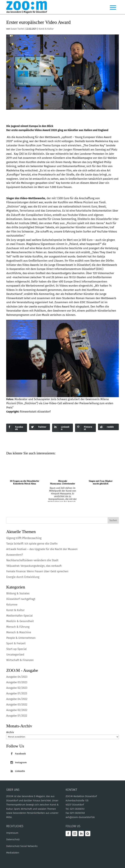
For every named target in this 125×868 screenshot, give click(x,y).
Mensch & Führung (18, 627)
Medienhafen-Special (19, 616)
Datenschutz (13, 839)
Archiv (10, 732)
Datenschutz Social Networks (22, 846)
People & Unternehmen (21, 638)
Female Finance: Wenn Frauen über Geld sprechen (37, 571)
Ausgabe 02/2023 (17, 688)
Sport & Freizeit (16, 643)
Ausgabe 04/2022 (17, 699)
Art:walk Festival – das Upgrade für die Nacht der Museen (42, 549)
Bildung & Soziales (18, 593)
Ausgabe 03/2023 (17, 682)
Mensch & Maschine (19, 632)
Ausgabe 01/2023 (17, 693)
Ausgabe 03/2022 (17, 705)
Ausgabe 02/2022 (17, 710)
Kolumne (12, 605)
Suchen (113, 520)
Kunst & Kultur (46, 29)
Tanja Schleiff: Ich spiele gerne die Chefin (32, 544)
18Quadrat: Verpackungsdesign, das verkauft (34, 566)
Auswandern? (14, 555)
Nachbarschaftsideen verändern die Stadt (32, 560)
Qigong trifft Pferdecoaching (24, 538)
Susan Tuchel (17, 29)
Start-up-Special (16, 649)
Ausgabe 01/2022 (17, 716)
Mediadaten (13, 853)
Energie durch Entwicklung (23, 577)
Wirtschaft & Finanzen (20, 660)
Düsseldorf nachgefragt (21, 599)
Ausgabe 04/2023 (17, 677)
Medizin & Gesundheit (20, 621)
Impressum (12, 833)
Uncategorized (15, 655)
